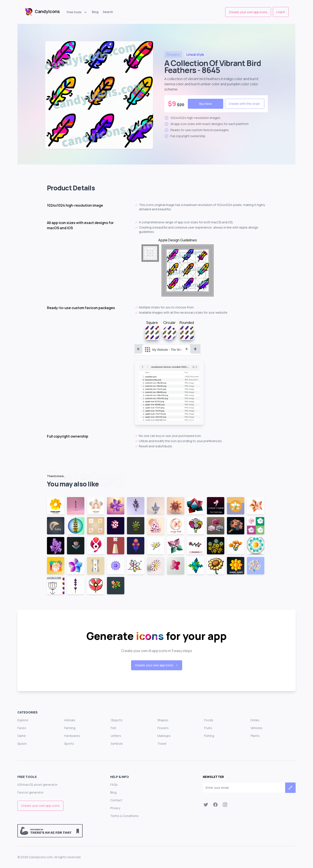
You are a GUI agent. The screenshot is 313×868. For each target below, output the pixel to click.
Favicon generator (31, 792)
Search (108, 12)
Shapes (163, 720)
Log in (281, 12)
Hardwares (72, 736)
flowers (173, 54)
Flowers (163, 728)
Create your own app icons (248, 12)
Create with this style (244, 104)
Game (22, 736)
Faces (22, 728)
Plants (255, 736)
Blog (95, 12)
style (195, 54)
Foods (209, 720)
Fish (113, 728)
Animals (70, 720)
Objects (117, 720)
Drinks (255, 720)
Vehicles (257, 728)
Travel (162, 744)
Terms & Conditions (124, 816)
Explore (23, 720)
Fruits (208, 728)
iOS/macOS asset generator (37, 785)
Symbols (117, 744)
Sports (69, 744)
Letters (116, 736)
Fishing (209, 736)
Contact (116, 800)
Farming (70, 728)
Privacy (115, 808)
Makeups (164, 736)
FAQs (114, 785)
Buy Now (206, 104)
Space (22, 744)
